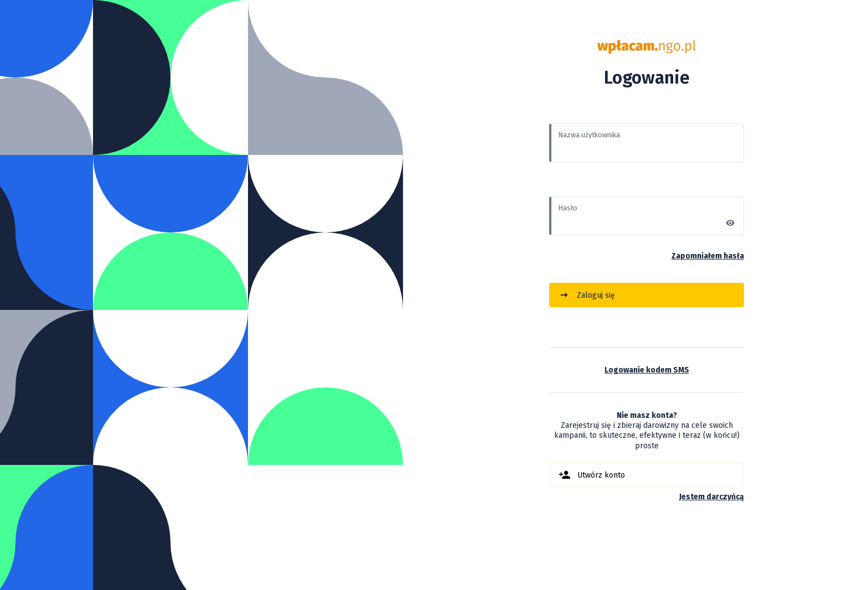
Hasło (568, 208)
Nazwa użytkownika (589, 135)
